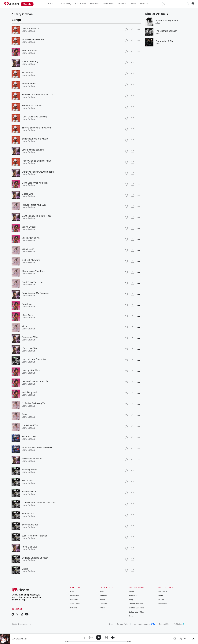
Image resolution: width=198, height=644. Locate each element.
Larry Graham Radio (19, 639)
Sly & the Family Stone (167, 21)
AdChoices (179, 624)
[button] (139, 30)
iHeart (73, 591)
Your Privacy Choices (144, 624)
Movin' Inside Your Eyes (33, 271)
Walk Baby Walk (30, 392)
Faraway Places (30, 470)
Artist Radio (109, 4)
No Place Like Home (32, 459)
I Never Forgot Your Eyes (34, 205)
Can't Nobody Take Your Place (37, 216)
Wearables (163, 604)
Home (161, 595)
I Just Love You (29, 348)
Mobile (161, 600)
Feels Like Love (30, 547)
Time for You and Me (32, 106)
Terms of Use (164, 624)
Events (102, 600)
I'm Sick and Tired (31, 425)
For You (51, 4)
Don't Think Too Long (32, 282)
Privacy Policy (123, 624)
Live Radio (80, 4)
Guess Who (28, 194)
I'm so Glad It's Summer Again (37, 161)
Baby (24, 414)
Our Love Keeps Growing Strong (38, 172)
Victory (25, 326)
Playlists (122, 4)
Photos (102, 608)
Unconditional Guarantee (34, 359)
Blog (131, 600)
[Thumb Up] (133, 30)
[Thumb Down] (127, 30)
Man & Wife (28, 481)
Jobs (131, 616)
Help (111, 624)
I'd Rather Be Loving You (34, 403)
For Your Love (29, 436)
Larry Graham (24, 14)
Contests (103, 604)
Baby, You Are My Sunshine (35, 293)
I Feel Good (28, 315)
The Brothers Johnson (166, 31)
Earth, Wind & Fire (165, 41)
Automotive (163, 591)
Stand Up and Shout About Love (38, 95)
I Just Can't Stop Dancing (34, 117)
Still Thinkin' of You (31, 238)
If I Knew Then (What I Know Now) (39, 503)
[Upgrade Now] (27, 4)
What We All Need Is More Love (37, 448)
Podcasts (94, 4)
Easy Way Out (29, 492)
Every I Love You (30, 525)
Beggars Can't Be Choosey (35, 558)
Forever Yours (29, 84)
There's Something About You (36, 128)
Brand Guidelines (136, 604)
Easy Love (27, 304)
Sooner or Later (29, 51)
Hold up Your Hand (31, 370)
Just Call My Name (31, 260)
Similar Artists (157, 14)
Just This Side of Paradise (35, 536)
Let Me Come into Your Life (35, 381)
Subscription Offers (137, 612)
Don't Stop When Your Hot (35, 183)
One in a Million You (32, 28)
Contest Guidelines (137, 608)
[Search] (175, 4)
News (133, 4)
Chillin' (25, 569)
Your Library (65, 4)
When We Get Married (33, 39)
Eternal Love (28, 514)
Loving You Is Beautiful (33, 150)
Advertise (133, 595)
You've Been (28, 249)
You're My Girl (29, 227)
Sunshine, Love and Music (35, 139)
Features (103, 595)
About (131, 591)
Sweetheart (27, 73)
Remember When (30, 337)
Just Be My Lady (30, 62)
